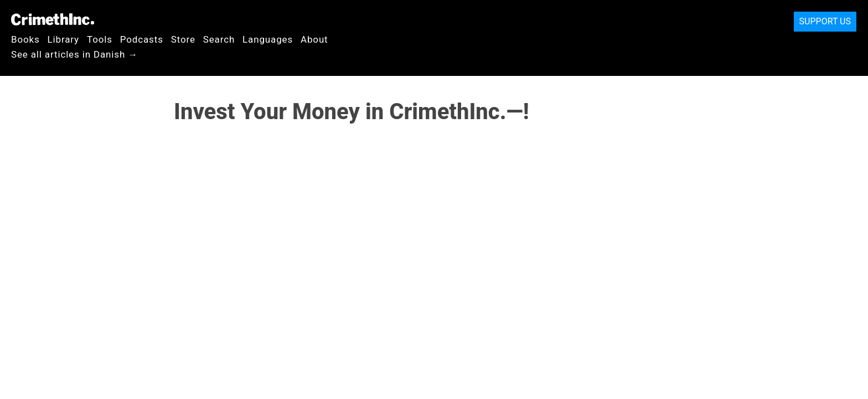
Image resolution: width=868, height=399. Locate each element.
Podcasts (142, 39)
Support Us (825, 21)
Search (219, 39)
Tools (100, 39)
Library (63, 39)
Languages (268, 39)
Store (183, 39)
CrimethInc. (53, 19)
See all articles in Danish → (74, 54)
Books (25, 39)
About (314, 39)
